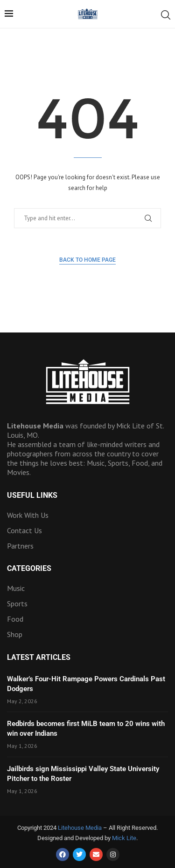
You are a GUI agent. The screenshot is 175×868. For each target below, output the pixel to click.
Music (16, 588)
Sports (17, 604)
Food (15, 619)
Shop (15, 634)
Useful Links (32, 495)
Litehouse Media (80, 828)
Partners (20, 546)
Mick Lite (124, 838)
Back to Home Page (87, 260)
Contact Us (24, 530)
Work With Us (28, 515)
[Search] (166, 15)
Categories (29, 569)
